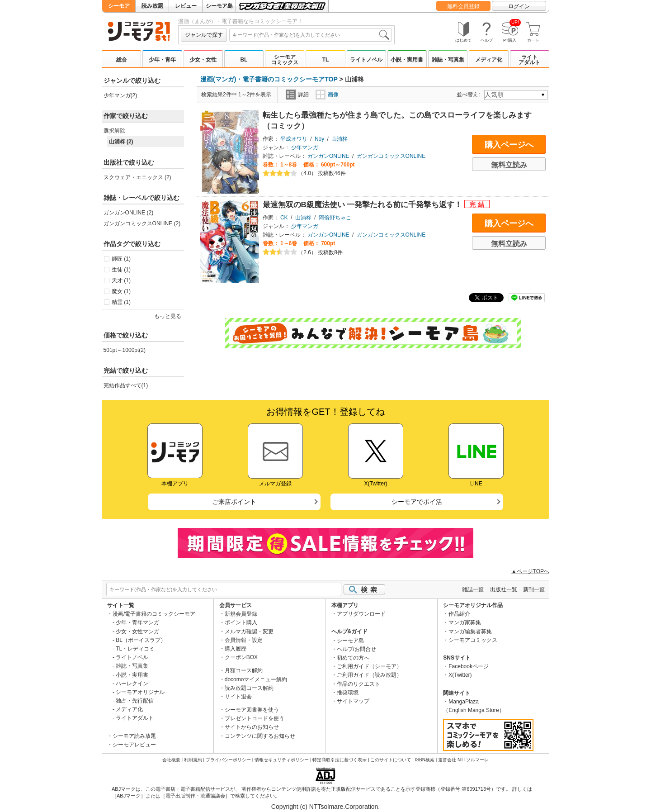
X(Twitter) (460, 675)
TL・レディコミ (135, 649)
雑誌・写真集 (448, 60)
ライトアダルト (529, 60)
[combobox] (311, 35)
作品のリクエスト (359, 684)
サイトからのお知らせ (252, 727)
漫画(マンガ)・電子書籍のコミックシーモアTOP (269, 79)
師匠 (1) (121, 259)
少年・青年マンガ (137, 622)
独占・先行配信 (135, 701)
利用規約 (193, 760)
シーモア (119, 6)
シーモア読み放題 (134, 736)
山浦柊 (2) (121, 142)
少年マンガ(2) (120, 95)
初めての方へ (353, 658)
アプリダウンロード (361, 614)
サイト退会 (238, 697)
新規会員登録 (241, 614)
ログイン (519, 6)
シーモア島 (219, 6)
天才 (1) (121, 280)
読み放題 (152, 6)
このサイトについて (391, 760)
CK (284, 218)
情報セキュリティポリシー (282, 760)
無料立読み (509, 165)
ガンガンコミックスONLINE (391, 156)
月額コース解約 (244, 670)
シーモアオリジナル (140, 692)
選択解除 (114, 131)
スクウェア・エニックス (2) (137, 177)
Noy (319, 139)
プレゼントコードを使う (255, 718)
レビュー (186, 6)
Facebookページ (469, 666)
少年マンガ (305, 147)
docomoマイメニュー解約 (256, 679)
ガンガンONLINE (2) (129, 213)
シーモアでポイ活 (417, 502)
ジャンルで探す (204, 35)
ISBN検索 (425, 760)
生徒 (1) (121, 270)
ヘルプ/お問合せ (356, 649)
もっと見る (168, 316)
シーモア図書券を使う (252, 710)
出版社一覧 (504, 589)
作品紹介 (459, 614)
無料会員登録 (463, 6)
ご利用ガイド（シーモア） (369, 666)
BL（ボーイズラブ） (141, 640)
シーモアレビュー (134, 745)
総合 (122, 60)
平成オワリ (294, 139)
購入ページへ (509, 145)
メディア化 (489, 60)
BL (244, 60)
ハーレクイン (132, 684)
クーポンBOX (241, 657)
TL (326, 60)
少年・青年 (162, 60)
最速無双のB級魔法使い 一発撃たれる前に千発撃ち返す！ (363, 205)
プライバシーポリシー (228, 760)
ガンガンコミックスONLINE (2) (142, 223)
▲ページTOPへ (530, 571)
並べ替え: (469, 95)
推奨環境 (348, 693)
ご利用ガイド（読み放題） (369, 675)
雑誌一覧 (473, 589)
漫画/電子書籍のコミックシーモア (154, 614)
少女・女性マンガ (137, 632)
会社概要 (171, 760)
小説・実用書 (407, 60)
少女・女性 (203, 60)
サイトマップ (353, 701)
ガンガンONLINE (328, 156)
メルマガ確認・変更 (249, 632)
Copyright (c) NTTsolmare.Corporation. (325, 807)
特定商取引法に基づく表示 (340, 760)
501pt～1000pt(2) (125, 350)
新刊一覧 (534, 589)
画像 (327, 95)
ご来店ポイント (234, 502)
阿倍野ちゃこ (335, 218)
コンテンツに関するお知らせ (260, 736)
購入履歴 (236, 649)
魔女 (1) (121, 291)
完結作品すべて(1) (126, 385)
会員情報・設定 (244, 640)
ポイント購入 (241, 622)
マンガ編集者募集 (470, 632)
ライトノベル (366, 60)
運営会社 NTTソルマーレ (463, 760)
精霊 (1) (121, 302)
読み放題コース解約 (249, 688)
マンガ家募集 (465, 622)
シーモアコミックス (285, 60)
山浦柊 (340, 139)
